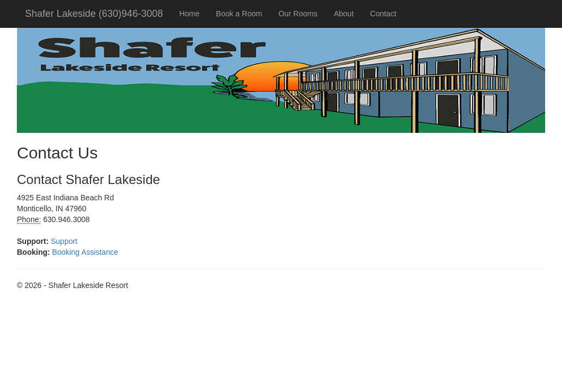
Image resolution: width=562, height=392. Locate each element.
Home (189, 14)
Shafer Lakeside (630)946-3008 (94, 14)
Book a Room (239, 14)
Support (64, 241)
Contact (383, 14)
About (344, 14)
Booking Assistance (85, 252)
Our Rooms (298, 14)
